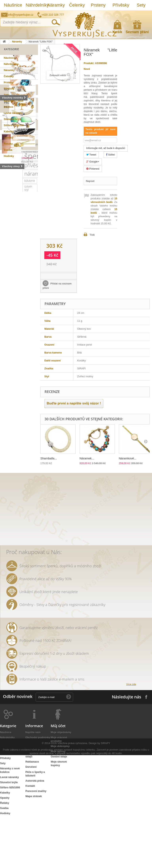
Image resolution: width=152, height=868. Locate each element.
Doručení (31, 816)
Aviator (22, 463)
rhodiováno (24, 475)
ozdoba (7, 475)
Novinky (10, 164)
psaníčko (8, 428)
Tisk (92, 235)
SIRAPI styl (25, 309)
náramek (13, 302)
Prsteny (98, 5)
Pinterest (93, 169)
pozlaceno (9, 338)
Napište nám (123, 13)
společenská (24, 392)
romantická (10, 469)
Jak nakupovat (133, 13)
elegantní (24, 374)
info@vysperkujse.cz (21, 15)
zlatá (6, 481)
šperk (12, 284)
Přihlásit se (145, 13)
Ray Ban (8, 374)
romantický (10, 404)
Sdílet (111, 155)
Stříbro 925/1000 (14, 125)
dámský (8, 511)
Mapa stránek (34, 846)
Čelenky (77, 5)
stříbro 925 (22, 315)
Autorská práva (35, 830)
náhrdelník (24, 416)
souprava (9, 499)
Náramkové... (128, 458)
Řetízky (8, 144)
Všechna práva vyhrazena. (73, 856)
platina (7, 392)
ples (6, 356)
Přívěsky (121, 5)
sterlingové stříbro (14, 321)
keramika (9, 440)
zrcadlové (9, 493)
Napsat (90, 181)
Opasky (8, 138)
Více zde (131, 734)
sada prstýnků (26, 452)
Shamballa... (49, 458)
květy (23, 440)
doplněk (27, 404)
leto (32, 422)
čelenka (8, 452)
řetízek (23, 333)
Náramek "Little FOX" (29, 195)
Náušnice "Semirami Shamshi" (28, 234)
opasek (22, 511)
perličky (8, 416)
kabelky (8, 380)
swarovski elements (15, 410)
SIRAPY (105, 856)
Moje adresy (58, 801)
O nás (29, 792)
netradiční (9, 368)
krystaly (22, 350)
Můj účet (58, 775)
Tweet (91, 155)
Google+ (93, 162)
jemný (7, 422)
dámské (22, 380)
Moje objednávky (61, 782)
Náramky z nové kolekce (14, 104)
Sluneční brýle (13, 119)
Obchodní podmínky (38, 787)
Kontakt (30, 835)
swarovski (27, 368)
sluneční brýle (11, 362)
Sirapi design (11, 327)
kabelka (8, 350)
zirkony (25, 338)
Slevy (8, 221)
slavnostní (20, 356)
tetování (8, 463)
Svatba (8, 150)
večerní (20, 422)
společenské (11, 398)
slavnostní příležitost (16, 434)
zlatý (29, 386)
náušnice (29, 327)
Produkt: (89, 63)
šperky (7, 344)
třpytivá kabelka (12, 517)
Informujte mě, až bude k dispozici (106, 148)
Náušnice (13, 5)
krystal (28, 398)
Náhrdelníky (35, 5)
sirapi (6, 315)
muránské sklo (12, 386)
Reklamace (32, 811)
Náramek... (87, 458)
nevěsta (8, 487)
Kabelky (9, 131)
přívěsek (12, 293)
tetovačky (20, 446)
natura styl (9, 505)
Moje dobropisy (60, 796)
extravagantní (22, 481)
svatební (8, 333)
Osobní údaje (59, 806)
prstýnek (8, 458)
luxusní (21, 344)
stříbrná (24, 499)
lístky (24, 505)
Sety (141, 5)
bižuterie (8, 309)
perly (6, 446)
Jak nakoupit (33, 797)
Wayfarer (23, 487)
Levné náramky (13, 113)
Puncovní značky (36, 841)
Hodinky (9, 156)
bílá (22, 493)
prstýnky (24, 458)
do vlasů (27, 469)
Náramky (56, 5)
